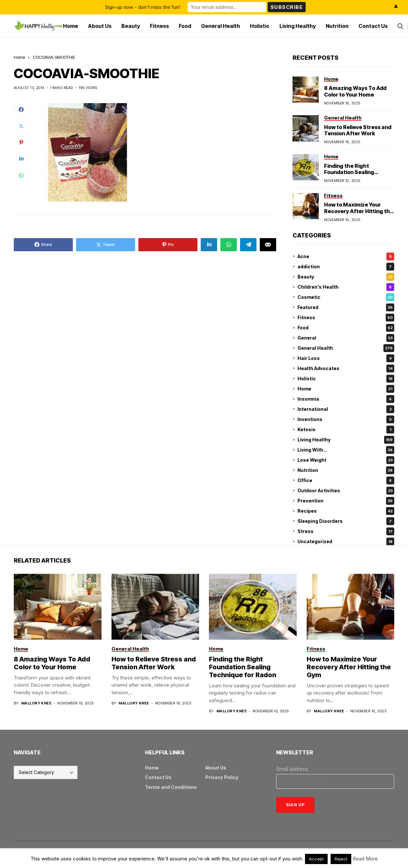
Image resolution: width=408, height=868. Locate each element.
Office (346, 480)
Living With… (346, 450)
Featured (346, 307)
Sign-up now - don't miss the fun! (143, 7)
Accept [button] (316, 859)
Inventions (346, 419)
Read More (365, 859)
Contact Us (158, 777)
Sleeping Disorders (346, 521)
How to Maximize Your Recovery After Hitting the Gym (359, 211)
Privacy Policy (222, 777)
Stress (346, 531)
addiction (346, 267)
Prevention (346, 501)
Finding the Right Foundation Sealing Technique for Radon (351, 172)
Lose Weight (346, 460)
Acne (346, 256)
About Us (216, 768)
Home (19, 57)
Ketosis (346, 430)
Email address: (293, 769)
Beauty (346, 277)
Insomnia (346, 399)
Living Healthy (346, 440)
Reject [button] (341, 859)
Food (346, 328)
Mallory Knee (36, 703)
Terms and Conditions (171, 787)
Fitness (346, 318)
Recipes (346, 511)
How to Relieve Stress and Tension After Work (358, 130)
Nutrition (346, 470)
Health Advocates (346, 368)
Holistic (346, 379)
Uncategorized (346, 542)
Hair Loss (346, 358)
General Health (346, 348)
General (346, 338)
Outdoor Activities (346, 491)
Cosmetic (346, 297)
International (346, 409)
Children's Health (346, 287)
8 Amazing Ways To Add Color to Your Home (355, 91)
